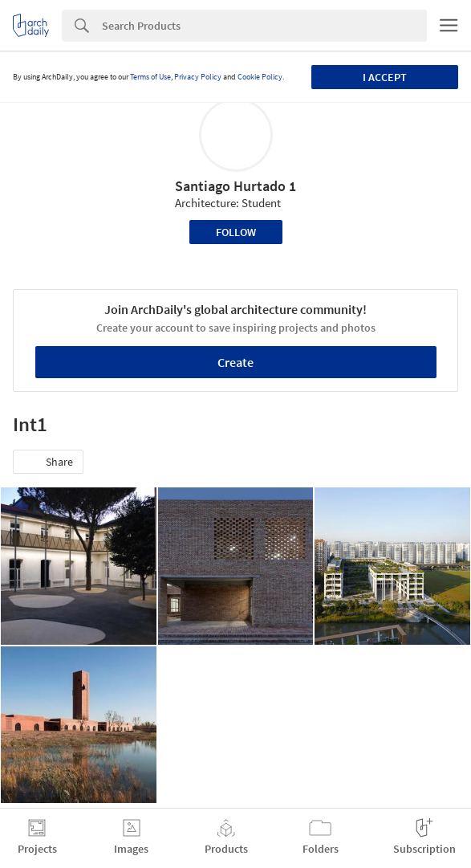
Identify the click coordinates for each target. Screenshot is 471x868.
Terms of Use (150, 77)
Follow (236, 232)
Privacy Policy (198, 77)
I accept (385, 77)
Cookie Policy (260, 77)
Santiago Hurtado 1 (235, 186)
